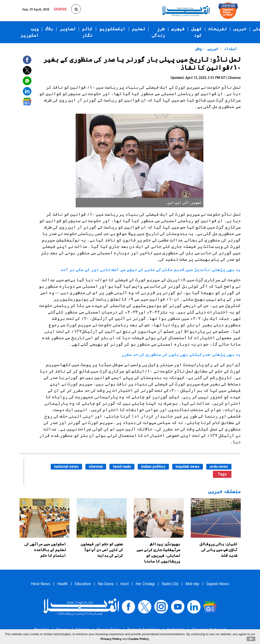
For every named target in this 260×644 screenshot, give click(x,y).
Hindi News (41, 584)
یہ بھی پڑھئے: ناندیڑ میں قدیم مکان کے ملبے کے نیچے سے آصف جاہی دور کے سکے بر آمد (150, 270)
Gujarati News (218, 584)
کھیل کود (196, 32)
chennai (96, 467)
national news (66, 467)
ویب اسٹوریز (30, 32)
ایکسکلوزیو (112, 29)
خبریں (240, 29)
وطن (199, 49)
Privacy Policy (111, 639)
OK (251, 639)
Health (62, 584)
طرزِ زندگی (158, 32)
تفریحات (218, 29)
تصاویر (68, 29)
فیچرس (178, 29)
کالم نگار (87, 32)
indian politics (153, 467)
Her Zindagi (145, 584)
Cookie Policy (139, 639)
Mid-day (192, 584)
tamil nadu (122, 467)
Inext (125, 584)
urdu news (219, 467)
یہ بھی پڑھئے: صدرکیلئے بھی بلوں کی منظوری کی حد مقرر (181, 354)
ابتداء (230, 49)
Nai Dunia (106, 584)
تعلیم (139, 29)
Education (83, 584)
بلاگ (49, 29)
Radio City (170, 584)
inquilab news (188, 467)
